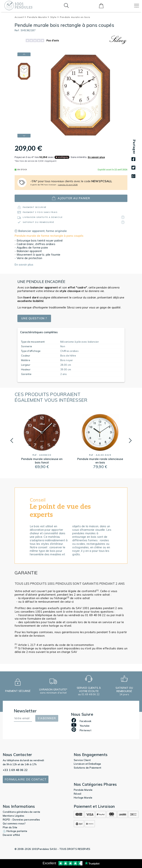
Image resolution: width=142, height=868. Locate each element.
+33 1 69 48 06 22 (15, 770)
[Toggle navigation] (137, 6)
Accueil (21, 17)
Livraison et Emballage (87, 764)
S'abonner (47, 718)
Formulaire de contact (26, 779)
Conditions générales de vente (22, 812)
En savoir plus (24, 265)
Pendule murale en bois (75, 17)
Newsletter (25, 711)
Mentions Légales (13, 816)
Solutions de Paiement (87, 768)
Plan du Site (10, 827)
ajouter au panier (71, 198)
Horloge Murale (83, 798)
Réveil (77, 794)
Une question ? (35, 318)
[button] (12, 441)
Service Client (82, 760)
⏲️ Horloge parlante (15, 831)
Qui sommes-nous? (14, 823)
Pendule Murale (38, 17)
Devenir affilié (11, 835)
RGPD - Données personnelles (21, 820)
